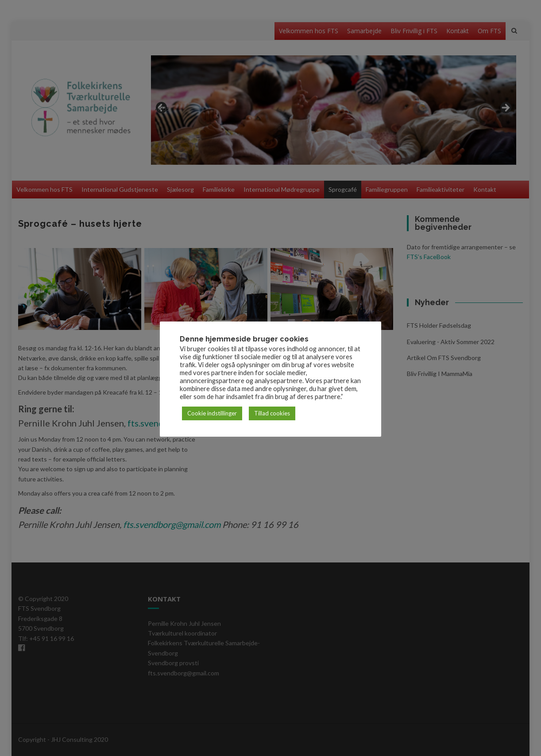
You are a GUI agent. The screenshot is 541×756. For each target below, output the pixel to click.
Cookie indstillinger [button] (212, 413)
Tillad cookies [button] (272, 413)
